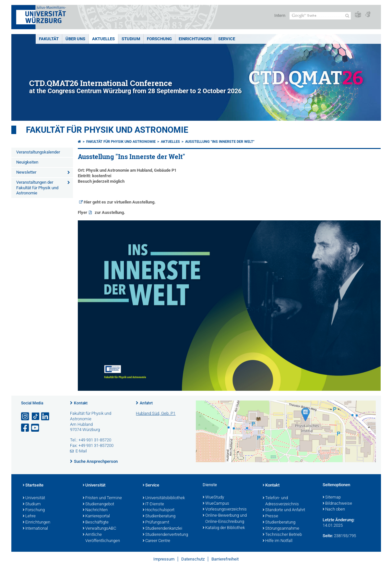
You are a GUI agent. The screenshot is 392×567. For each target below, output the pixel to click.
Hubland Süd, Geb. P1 (156, 413)
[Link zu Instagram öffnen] (26, 417)
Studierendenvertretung (165, 535)
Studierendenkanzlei (162, 529)
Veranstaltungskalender (38, 152)
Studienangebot (98, 504)
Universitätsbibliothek (164, 498)
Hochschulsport (159, 510)
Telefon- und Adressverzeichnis (281, 501)
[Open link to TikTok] (36, 417)
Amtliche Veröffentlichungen (101, 538)
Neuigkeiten (27, 162)
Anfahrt (146, 403)
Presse (270, 516)
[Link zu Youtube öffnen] (36, 428)
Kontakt (81, 403)
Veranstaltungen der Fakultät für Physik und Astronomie (37, 188)
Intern (280, 15)
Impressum (164, 559)
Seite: (328, 536)
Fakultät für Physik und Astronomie (107, 130)
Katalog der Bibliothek (224, 528)
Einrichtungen (195, 39)
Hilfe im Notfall (278, 541)
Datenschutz (193, 559)
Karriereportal (96, 516)
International (35, 529)
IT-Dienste (153, 504)
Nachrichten (95, 510)
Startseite (33, 486)
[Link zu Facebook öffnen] (26, 428)
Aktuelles (103, 39)
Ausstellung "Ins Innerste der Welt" (220, 142)
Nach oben (334, 510)
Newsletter (26, 172)
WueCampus (216, 504)
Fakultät (49, 39)
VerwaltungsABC (99, 529)
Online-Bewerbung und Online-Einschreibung (225, 519)
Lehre (29, 516)
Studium (131, 39)
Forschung (159, 39)
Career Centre (156, 541)
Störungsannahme (281, 529)
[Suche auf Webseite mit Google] (320, 16)
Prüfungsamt (156, 523)
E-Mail (81, 451)
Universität (34, 498)
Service (227, 39)
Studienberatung (159, 516)
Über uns (75, 39)
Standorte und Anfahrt (284, 510)
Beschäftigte (96, 523)
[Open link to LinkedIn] (46, 417)
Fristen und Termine (102, 498)
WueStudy (213, 498)
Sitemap (332, 498)
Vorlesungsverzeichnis (225, 510)
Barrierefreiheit (225, 559)
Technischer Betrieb (282, 535)
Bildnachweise (337, 504)
